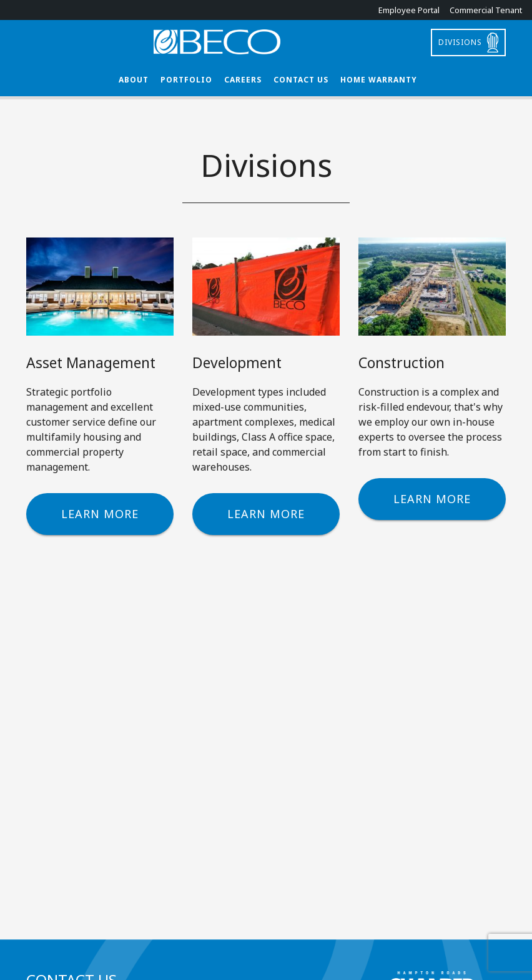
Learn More (100, 514)
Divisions (460, 42)
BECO (266, 42)
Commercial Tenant (486, 10)
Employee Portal (409, 10)
